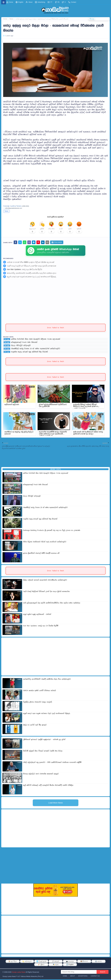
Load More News (55, 803)
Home (10, 2)
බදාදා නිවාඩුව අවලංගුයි (21, 346)
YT (50, 2)
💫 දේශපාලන (27, 962)
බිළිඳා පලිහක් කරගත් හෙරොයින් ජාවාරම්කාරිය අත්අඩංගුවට (45, 581)
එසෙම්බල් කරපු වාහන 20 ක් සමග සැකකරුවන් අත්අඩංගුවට (36, 349)
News (6, 211)
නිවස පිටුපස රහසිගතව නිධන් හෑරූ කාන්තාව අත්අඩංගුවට (45, 542)
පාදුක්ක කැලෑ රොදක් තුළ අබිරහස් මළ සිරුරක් (29, 352)
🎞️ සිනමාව (84, 962)
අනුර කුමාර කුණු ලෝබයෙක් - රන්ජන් (37, 615)
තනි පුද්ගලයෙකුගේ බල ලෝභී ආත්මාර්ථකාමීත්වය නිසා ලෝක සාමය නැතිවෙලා (52, 604)
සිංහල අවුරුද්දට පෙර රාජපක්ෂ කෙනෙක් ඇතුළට (41, 774)
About (29, 2)
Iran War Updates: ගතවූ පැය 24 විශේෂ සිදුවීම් (25, 270)
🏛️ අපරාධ (98, 962)
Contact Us (95, 977)
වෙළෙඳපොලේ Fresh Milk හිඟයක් (24, 343)
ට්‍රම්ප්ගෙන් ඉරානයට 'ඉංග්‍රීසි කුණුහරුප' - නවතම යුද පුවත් (44, 740)
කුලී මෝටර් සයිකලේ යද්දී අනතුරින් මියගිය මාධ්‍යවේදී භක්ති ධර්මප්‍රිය (48, 786)
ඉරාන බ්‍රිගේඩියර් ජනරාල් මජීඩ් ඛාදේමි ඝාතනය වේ (41, 554)
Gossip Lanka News (19, 973)
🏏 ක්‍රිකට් (41, 965)
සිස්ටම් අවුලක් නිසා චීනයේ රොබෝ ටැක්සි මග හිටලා (43, 752)
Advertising (40, 2)
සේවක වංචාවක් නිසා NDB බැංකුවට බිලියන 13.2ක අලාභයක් (31, 263)
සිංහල (91, 19)
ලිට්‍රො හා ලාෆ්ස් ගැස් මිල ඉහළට (35, 726)
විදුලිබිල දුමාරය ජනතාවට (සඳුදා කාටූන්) (38, 703)
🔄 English (70, 965)
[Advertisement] (55, 122)
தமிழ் (106, 19)
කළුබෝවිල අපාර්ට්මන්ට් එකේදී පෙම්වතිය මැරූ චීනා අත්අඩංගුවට (32, 274)
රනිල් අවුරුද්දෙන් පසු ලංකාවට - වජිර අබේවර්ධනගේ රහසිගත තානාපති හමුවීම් (52, 763)
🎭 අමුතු (55, 965)
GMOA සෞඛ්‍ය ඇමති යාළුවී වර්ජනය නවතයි (39, 691)
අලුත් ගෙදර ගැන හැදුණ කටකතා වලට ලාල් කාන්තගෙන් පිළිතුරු (32, 277)
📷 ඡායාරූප (70, 962)
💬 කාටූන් (55, 962)
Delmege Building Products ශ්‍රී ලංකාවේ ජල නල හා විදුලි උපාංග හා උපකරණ (52, 531)
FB (57, 2)
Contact (72, 2)
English (19, 2)
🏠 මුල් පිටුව (13, 962)
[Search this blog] (79, 973)
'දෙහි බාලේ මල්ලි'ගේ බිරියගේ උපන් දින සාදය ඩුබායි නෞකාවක (32, 266)
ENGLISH (99, 19)
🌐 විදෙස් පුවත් (41, 962)
